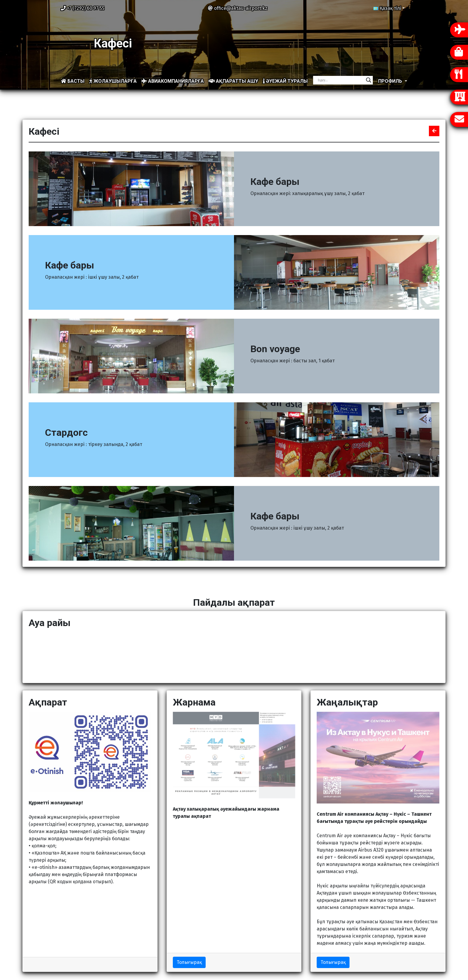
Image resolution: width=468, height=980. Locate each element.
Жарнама (249, 954)
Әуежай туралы (285, 81)
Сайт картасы (254, 926)
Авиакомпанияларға (173, 81)
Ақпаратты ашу (233, 81)
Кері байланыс (372, 940)
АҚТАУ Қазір (234, 654)
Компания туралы (259, 933)
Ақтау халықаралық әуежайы (243, 971)
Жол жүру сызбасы (260, 947)
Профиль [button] (391, 81)
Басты (73, 81)
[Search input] (340, 80)
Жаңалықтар (253, 940)
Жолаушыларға (113, 81)
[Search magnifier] (369, 80)
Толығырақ (189, 871)
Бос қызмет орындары (381, 947)
